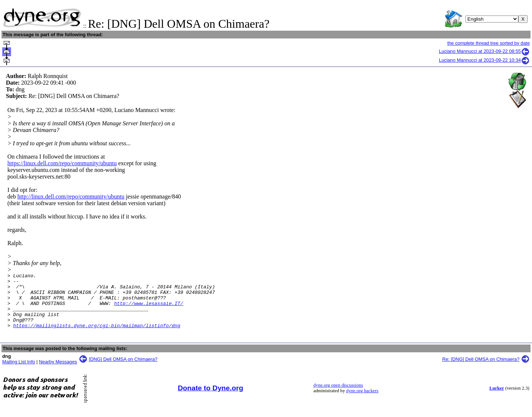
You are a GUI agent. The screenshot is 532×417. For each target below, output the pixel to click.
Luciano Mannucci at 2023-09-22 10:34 (484, 60)
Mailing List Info (19, 373)
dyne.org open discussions (338, 396)
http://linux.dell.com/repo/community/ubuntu (71, 196)
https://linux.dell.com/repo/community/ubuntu (62, 163)
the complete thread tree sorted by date (489, 43)
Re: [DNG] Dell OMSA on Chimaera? (481, 370)
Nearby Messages (58, 373)
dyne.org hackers (362, 402)
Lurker (497, 399)
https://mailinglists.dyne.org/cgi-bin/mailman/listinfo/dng (97, 336)
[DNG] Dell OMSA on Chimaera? (123, 370)
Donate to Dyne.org (210, 399)
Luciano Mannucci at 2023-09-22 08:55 (484, 51)
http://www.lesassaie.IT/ (149, 310)
